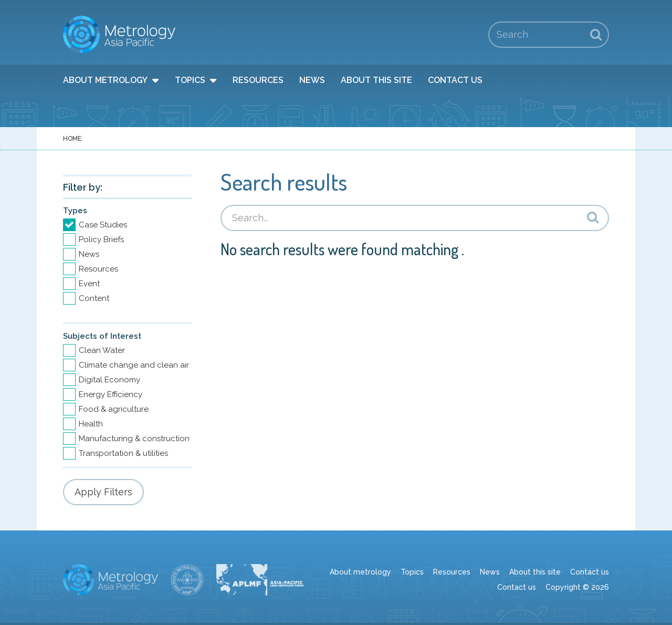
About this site (376, 80)
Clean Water (102, 350)
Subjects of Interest (102, 336)
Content (94, 298)
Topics (190, 80)
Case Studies (103, 225)
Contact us (455, 80)
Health (91, 424)
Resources (258, 80)
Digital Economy (109, 380)
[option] (127, 225)
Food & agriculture (114, 409)
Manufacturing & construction (134, 439)
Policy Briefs (101, 239)
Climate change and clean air (134, 365)
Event (89, 284)
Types (75, 211)
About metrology (105, 80)
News (312, 80)
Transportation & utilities (123, 453)
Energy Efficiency (111, 394)
